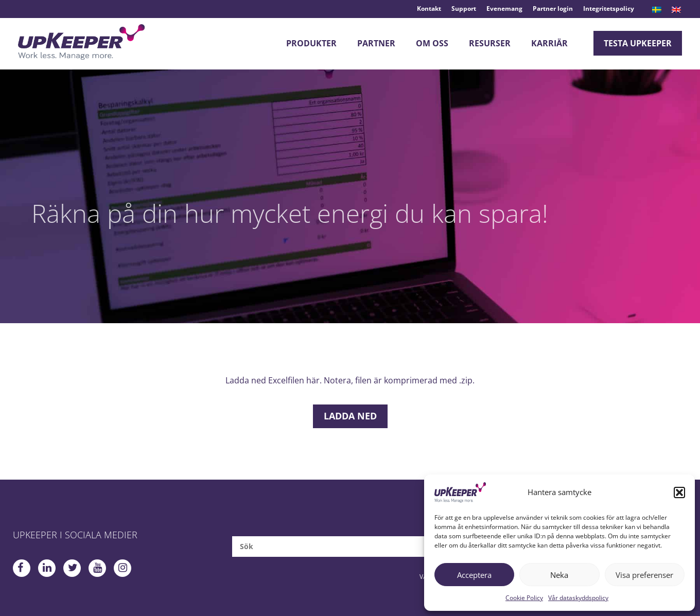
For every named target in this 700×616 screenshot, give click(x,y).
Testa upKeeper (638, 43)
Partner (376, 43)
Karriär (549, 43)
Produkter (311, 43)
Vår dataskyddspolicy (578, 598)
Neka (559, 575)
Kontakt (429, 8)
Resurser (490, 43)
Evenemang (504, 8)
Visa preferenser (644, 575)
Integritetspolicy (609, 8)
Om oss (432, 43)
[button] (679, 492)
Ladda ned (350, 416)
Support (464, 8)
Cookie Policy (524, 598)
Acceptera (474, 575)
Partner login (553, 8)
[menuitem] (657, 10)
